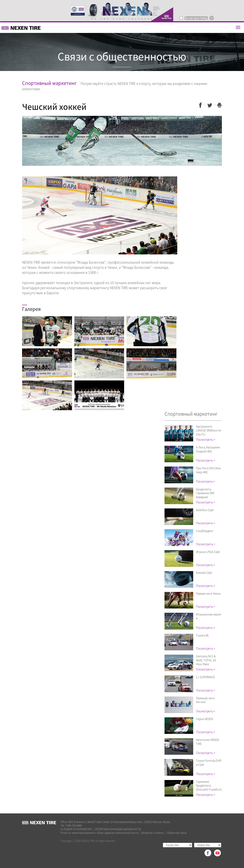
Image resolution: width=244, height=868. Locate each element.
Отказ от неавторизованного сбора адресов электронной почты (100, 833)
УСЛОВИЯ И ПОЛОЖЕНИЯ (76, 829)
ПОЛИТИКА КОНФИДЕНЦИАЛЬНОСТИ (118, 829)
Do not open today (196, 18)
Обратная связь (177, 833)
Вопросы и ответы (153, 833)
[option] (122, 11)
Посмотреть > (206, 439)
